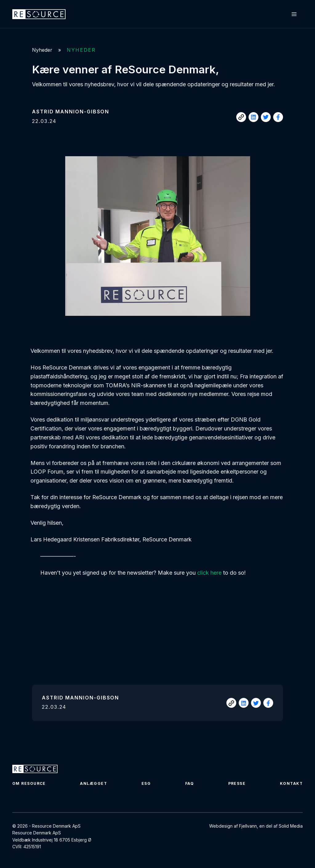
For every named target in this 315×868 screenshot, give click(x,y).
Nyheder (42, 50)
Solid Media (291, 826)
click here (209, 573)
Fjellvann (248, 826)
